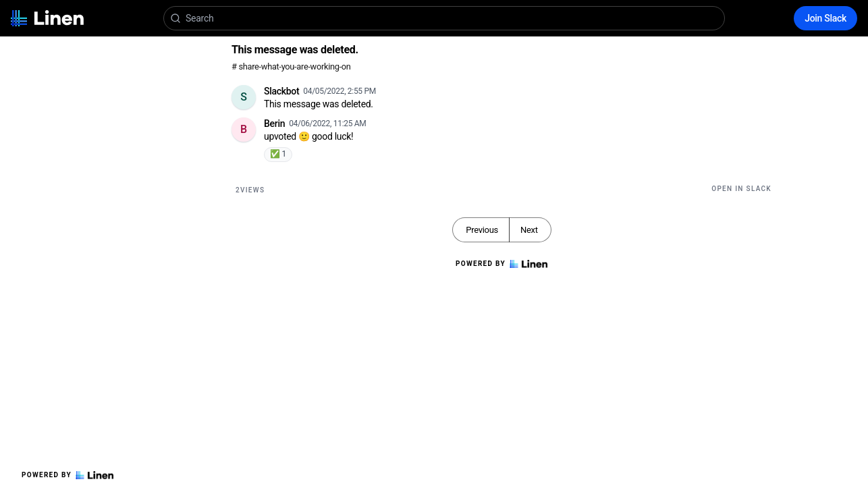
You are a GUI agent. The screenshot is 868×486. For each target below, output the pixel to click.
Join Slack (825, 18)
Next (529, 230)
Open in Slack (741, 189)
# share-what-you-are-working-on (291, 66)
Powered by (67, 475)
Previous (482, 230)
